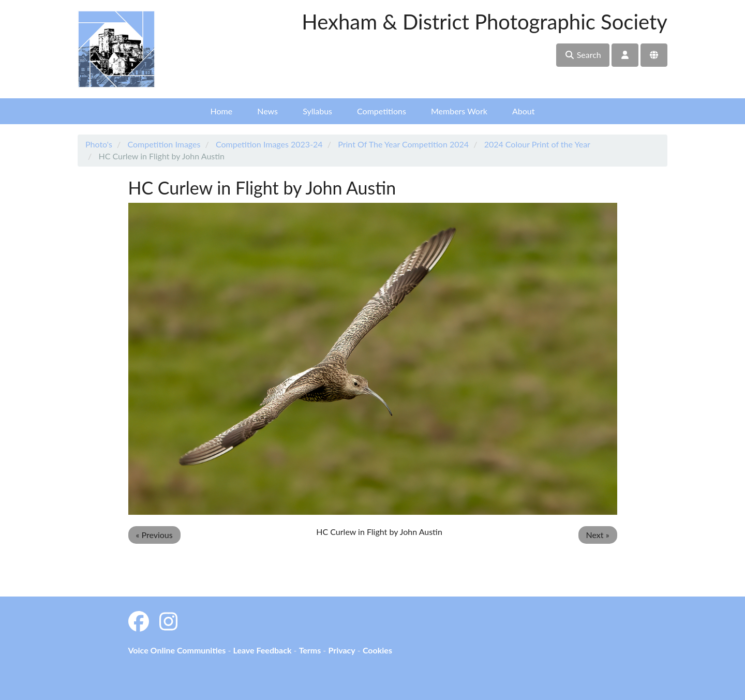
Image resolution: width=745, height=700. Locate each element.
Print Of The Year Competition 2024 (403, 144)
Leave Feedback (262, 650)
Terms (310, 650)
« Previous (154, 535)
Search (583, 55)
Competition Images (164, 144)
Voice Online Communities (177, 650)
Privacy (341, 650)
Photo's (99, 144)
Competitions (382, 111)
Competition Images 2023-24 (269, 144)
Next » (598, 535)
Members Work (459, 111)
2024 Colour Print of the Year (537, 144)
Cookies (377, 650)
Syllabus (317, 111)
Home (222, 111)
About (524, 111)
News (267, 111)
